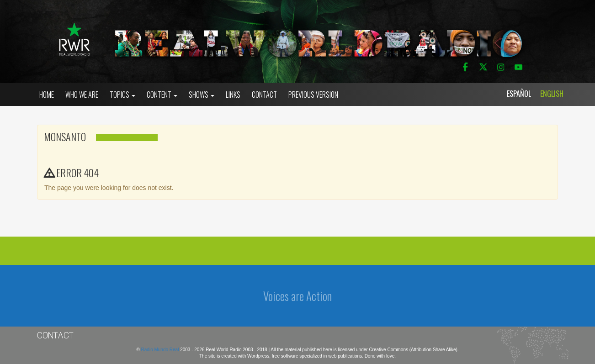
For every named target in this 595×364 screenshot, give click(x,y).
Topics (122, 95)
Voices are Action (297, 296)
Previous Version (313, 95)
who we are (82, 95)
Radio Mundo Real (161, 350)
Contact (264, 95)
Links (233, 95)
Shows (202, 95)
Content (162, 95)
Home (47, 95)
